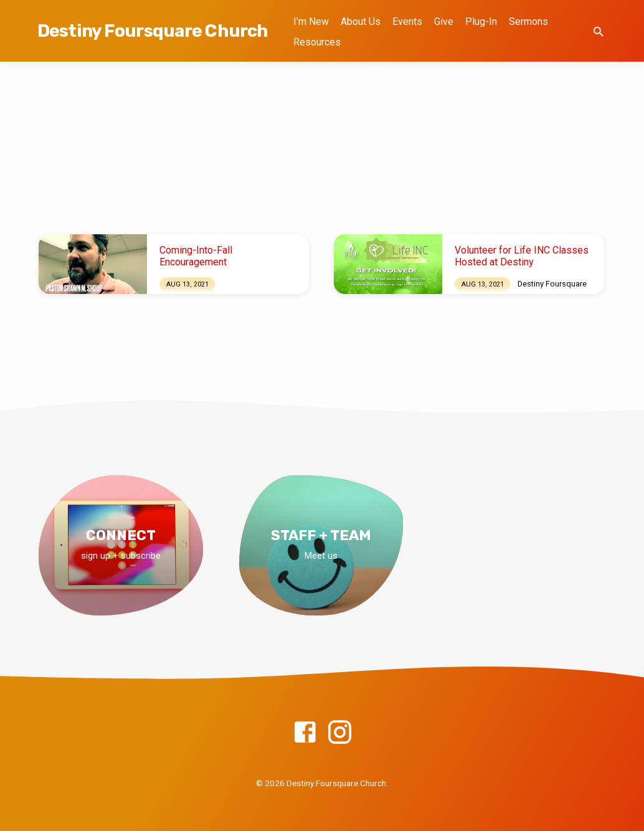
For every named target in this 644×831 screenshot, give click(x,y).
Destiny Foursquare (552, 284)
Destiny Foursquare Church (153, 31)
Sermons (528, 21)
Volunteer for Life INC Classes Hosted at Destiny (522, 256)
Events (407, 21)
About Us (361, 21)
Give (444, 21)
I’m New (311, 21)
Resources (317, 42)
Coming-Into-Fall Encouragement (196, 256)
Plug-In (481, 21)
